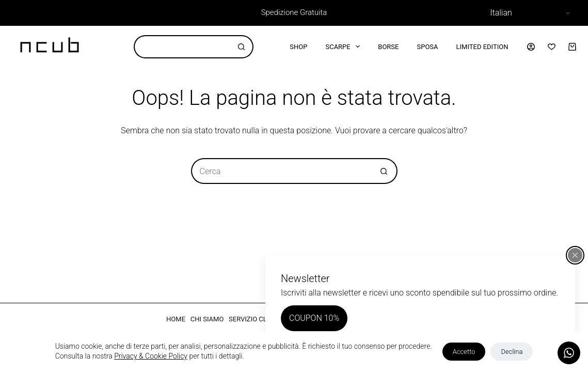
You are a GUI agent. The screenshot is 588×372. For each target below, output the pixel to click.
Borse (388, 47)
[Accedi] (531, 47)
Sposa (427, 47)
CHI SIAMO (207, 319)
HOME (176, 319)
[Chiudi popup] (575, 255)
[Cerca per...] (182, 47)
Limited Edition (482, 47)
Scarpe (345, 47)
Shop (298, 47)
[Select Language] (529, 13)
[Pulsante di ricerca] (242, 47)
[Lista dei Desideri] (552, 47)
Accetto (464, 352)
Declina (512, 352)
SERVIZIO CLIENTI (256, 319)
